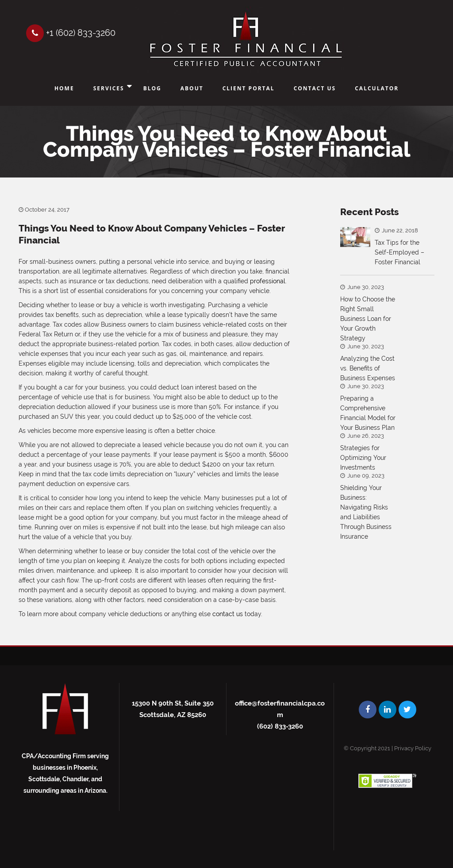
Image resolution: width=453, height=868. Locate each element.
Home (64, 88)
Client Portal (249, 88)
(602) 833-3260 (280, 726)
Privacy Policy (413, 748)
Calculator (377, 88)
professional (268, 281)
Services (109, 88)
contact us (228, 614)
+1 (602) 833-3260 (71, 33)
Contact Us (315, 88)
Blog (152, 88)
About (192, 88)
